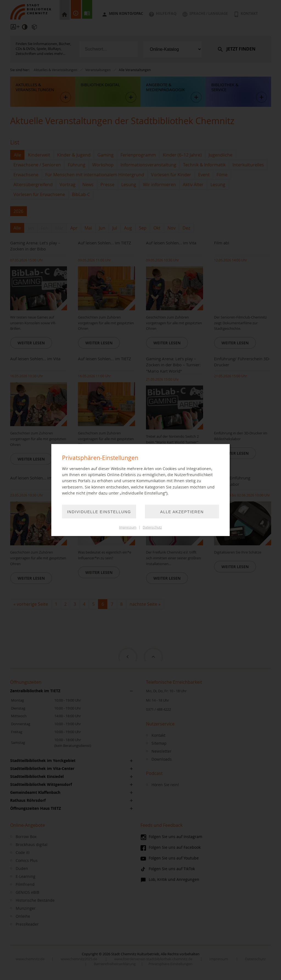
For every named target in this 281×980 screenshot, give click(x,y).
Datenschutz (152, 527)
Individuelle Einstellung (99, 512)
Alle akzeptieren (182, 512)
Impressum (128, 527)
